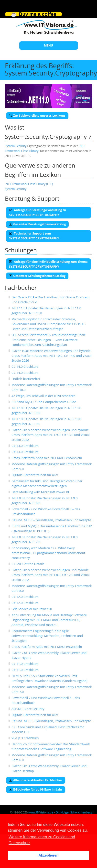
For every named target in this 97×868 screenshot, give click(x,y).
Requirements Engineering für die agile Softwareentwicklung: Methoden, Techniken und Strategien (47, 636)
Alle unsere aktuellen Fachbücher (36, 780)
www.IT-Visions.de (41, 812)
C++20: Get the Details (28, 564)
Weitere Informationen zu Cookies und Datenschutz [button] (42, 840)
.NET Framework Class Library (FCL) (29, 184)
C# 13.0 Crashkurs (25, 446)
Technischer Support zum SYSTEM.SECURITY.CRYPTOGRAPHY (34, 236)
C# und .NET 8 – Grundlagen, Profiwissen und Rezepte (51, 520)
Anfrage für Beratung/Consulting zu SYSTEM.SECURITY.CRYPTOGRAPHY (38, 212)
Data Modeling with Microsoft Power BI (40, 492)
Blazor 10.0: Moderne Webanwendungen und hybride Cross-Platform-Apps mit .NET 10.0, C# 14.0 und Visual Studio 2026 (51, 356)
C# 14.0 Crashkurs (25, 367)
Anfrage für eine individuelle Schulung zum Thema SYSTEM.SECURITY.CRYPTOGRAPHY (48, 264)
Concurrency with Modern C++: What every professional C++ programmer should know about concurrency (48, 553)
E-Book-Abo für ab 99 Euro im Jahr (36, 789)
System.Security (16, 146)
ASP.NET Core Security (28, 709)
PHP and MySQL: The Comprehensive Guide (44, 402)
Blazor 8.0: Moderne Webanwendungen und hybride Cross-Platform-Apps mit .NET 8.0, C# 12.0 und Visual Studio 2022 (51, 575)
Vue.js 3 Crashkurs (25, 738)
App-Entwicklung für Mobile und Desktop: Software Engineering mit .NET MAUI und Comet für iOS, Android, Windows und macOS (49, 620)
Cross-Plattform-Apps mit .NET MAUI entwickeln (47, 458)
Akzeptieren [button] (49, 855)
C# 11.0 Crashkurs (25, 664)
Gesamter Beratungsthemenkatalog (37, 224)
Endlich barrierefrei (26, 379)
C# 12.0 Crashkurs (25, 597)
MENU (48, 45)
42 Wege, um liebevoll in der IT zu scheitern (43, 396)
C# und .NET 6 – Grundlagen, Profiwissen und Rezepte (51, 721)
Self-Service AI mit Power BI (32, 609)
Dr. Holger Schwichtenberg (74, 812)
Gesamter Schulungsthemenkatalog (37, 276)
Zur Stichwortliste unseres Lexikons (37, 116)
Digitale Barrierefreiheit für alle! (35, 475)
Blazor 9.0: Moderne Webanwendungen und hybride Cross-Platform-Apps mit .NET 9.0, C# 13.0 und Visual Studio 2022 (51, 435)
